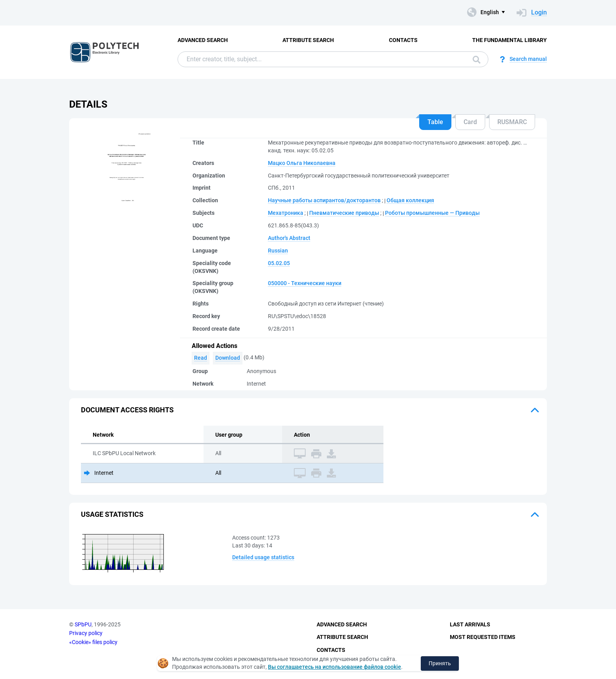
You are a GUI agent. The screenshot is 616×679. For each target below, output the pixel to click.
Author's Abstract (289, 238)
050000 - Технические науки (305, 283)
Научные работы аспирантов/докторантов (324, 200)
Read (201, 358)
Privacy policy (86, 633)
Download (228, 358)
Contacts (403, 40)
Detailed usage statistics (263, 557)
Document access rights (127, 410)
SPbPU (83, 624)
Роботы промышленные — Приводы (432, 213)
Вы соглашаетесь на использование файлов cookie (335, 667)
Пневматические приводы (344, 213)
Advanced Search (203, 40)
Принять (440, 663)
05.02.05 (279, 263)
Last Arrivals (470, 624)
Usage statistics (112, 514)
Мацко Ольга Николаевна (302, 163)
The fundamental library (510, 40)
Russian (278, 251)
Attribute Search (308, 40)
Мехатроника (286, 213)
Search (477, 60)
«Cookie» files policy (93, 642)
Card (470, 122)
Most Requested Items (483, 637)
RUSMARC (512, 122)
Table (435, 122)
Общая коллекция (410, 200)
